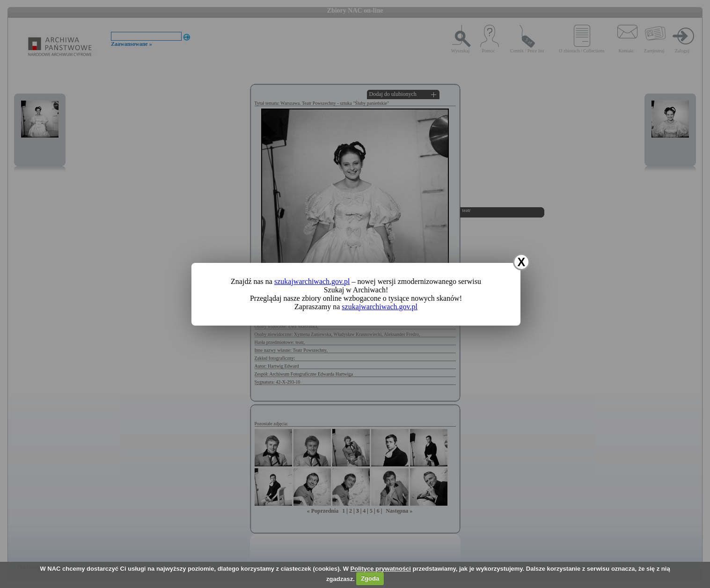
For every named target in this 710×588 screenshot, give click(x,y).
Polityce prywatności (381, 569)
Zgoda (370, 578)
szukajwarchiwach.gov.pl (312, 281)
